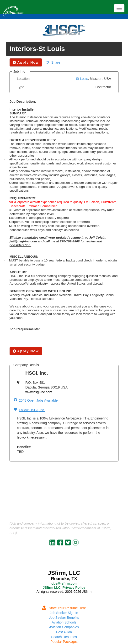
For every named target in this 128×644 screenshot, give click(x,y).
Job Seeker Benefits (64, 618)
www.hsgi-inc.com (39, 392)
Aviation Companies (64, 627)
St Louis (82, 79)
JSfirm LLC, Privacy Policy (64, 588)
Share (56, 62)
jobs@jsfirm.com (64, 583)
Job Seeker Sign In (64, 613)
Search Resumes (64, 637)
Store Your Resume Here (64, 608)
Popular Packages (64, 642)
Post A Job (64, 632)
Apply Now (26, 351)
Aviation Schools (64, 622)
